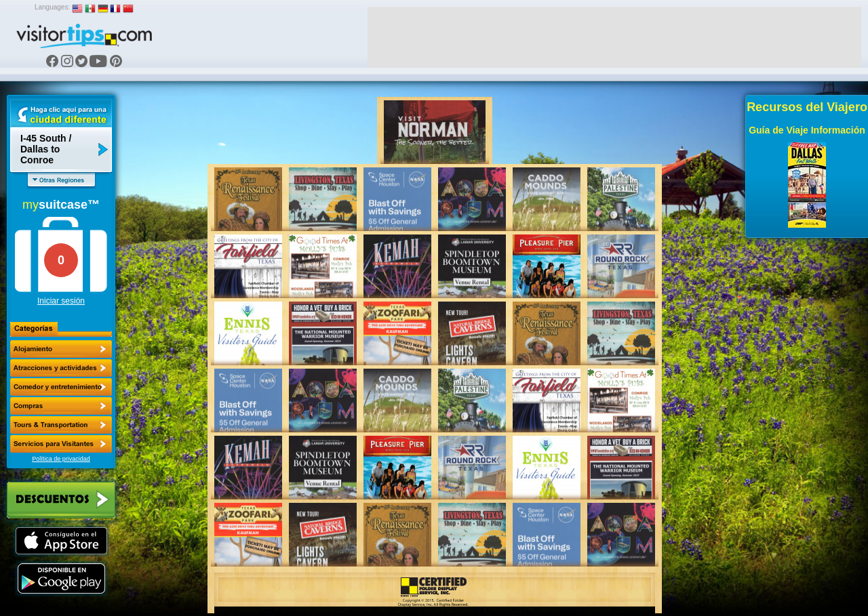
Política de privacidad (61, 459)
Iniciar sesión (61, 301)
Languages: (52, 7)
